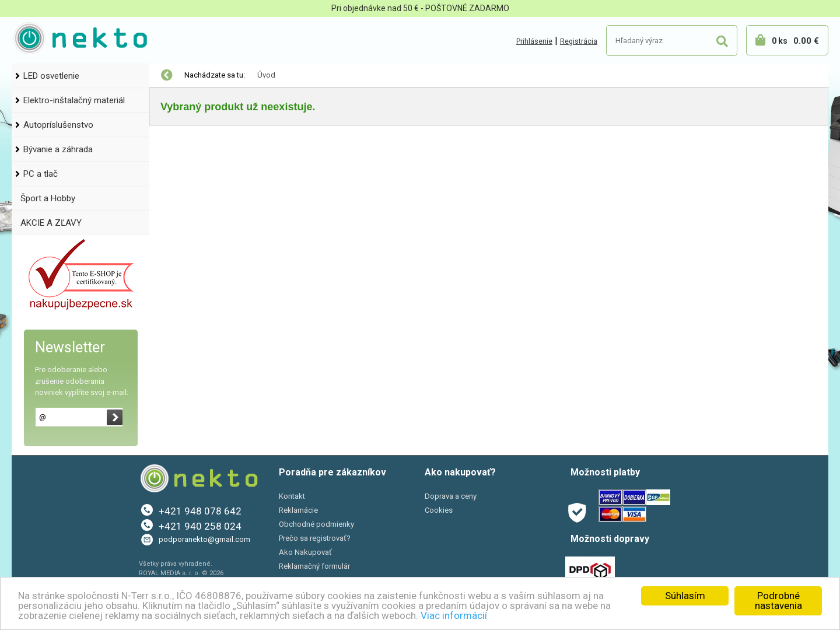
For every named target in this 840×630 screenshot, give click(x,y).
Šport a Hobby (48, 198)
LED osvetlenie (51, 76)
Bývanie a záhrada (58, 149)
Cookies (439, 510)
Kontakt (292, 496)
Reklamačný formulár (314, 566)
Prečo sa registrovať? (315, 538)
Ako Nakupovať (305, 552)
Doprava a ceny (451, 496)
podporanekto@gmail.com (204, 539)
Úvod (266, 75)
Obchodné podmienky (316, 524)
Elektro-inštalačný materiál (74, 100)
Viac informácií (454, 615)
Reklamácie (298, 510)
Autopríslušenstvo (58, 125)
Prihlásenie (534, 41)
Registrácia (579, 41)
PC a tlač (41, 174)
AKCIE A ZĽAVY (51, 223)
